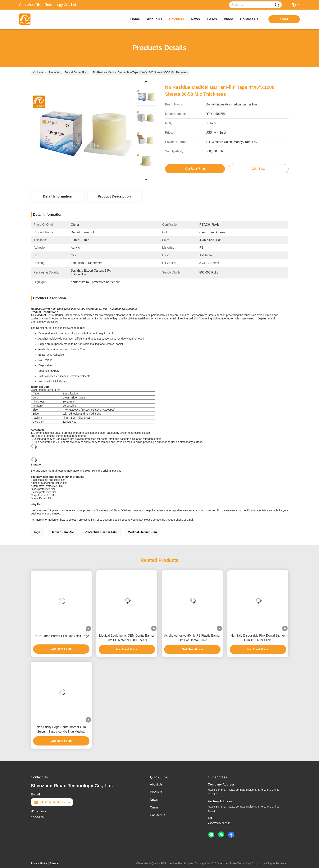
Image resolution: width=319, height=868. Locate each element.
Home (135, 19)
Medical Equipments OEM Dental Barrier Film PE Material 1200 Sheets (127, 638)
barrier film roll (62, 532)
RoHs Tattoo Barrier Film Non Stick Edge (61, 636)
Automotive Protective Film (47, 486)
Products (54, 72)
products (176, 19)
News (154, 800)
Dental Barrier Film (76, 72)
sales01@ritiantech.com (52, 802)
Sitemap (55, 863)
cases (212, 19)
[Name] (277, 5)
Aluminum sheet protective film (49, 483)
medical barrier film (142, 532)
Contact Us (158, 815)
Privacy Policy (39, 863)
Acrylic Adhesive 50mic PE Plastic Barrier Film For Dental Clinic (192, 638)
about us (154, 19)
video (228, 19)
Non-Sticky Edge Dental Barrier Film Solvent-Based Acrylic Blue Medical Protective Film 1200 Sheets (61, 730)
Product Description (114, 196)
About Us (156, 784)
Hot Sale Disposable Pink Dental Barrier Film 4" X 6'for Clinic (258, 638)
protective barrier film (101, 532)
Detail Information (58, 196)
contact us (249, 19)
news (195, 19)
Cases (154, 807)
